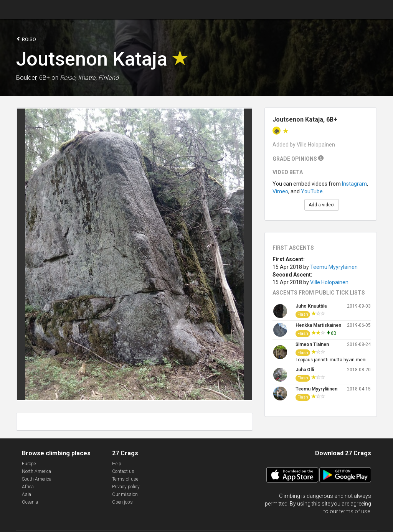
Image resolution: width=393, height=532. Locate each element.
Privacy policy (126, 487)
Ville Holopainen (329, 282)
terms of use (355, 511)
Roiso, (68, 78)
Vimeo (280, 191)
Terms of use (125, 479)
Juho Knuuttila (311, 306)
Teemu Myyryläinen (334, 267)
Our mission (125, 494)
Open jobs (122, 502)
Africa (28, 487)
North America (36, 471)
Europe (29, 464)
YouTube (312, 191)
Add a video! (322, 205)
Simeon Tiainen (312, 344)
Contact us (123, 471)
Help (117, 464)
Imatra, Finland (98, 78)
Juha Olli (305, 370)
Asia (26, 494)
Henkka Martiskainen (318, 325)
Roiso (26, 39)
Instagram (354, 184)
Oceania (30, 502)
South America (37, 479)
